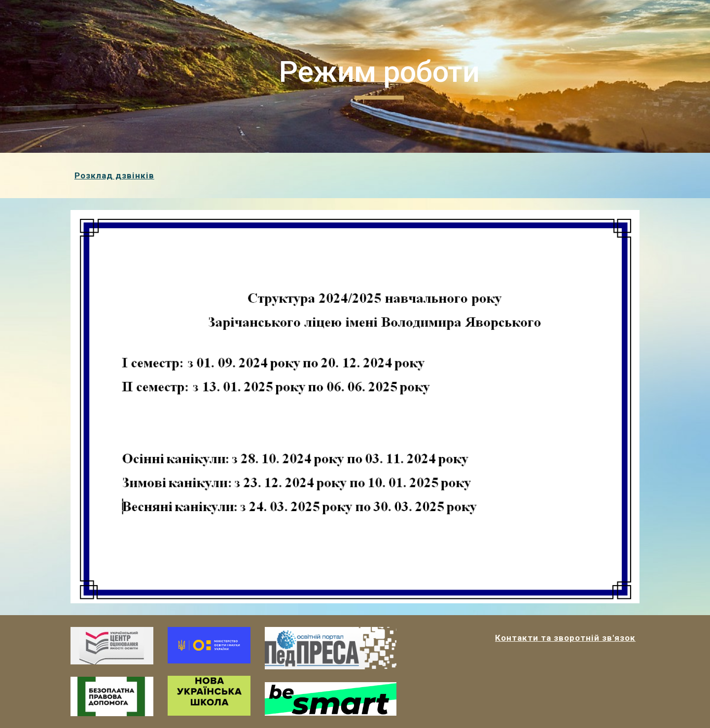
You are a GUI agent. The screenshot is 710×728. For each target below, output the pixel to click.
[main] (379, 76)
